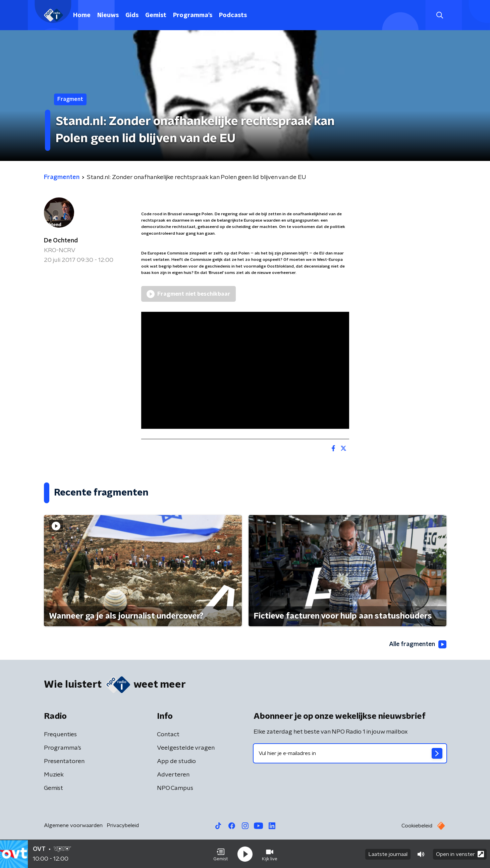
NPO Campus (175, 788)
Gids (132, 15)
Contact (168, 735)
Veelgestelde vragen (186, 748)
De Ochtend (61, 241)
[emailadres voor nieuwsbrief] (350, 753)
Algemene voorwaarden (73, 825)
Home (82, 15)
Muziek (54, 775)
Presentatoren (64, 761)
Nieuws (108, 15)
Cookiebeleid (417, 826)
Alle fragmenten (417, 645)
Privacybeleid (123, 825)
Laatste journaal (388, 854)
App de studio (176, 761)
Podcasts (233, 15)
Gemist (156, 15)
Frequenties (60, 735)
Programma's (193, 15)
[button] (221, 854)
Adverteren (173, 775)
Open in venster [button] (460, 854)
